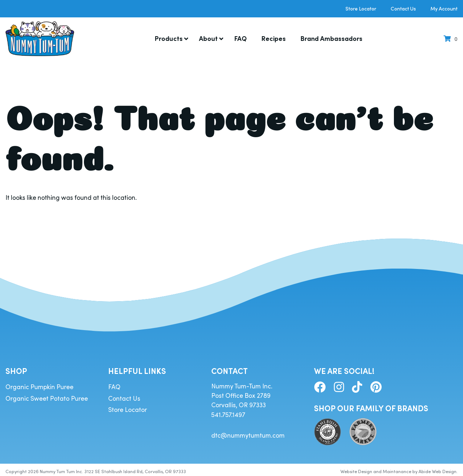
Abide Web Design (437, 469)
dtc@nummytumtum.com (248, 433)
